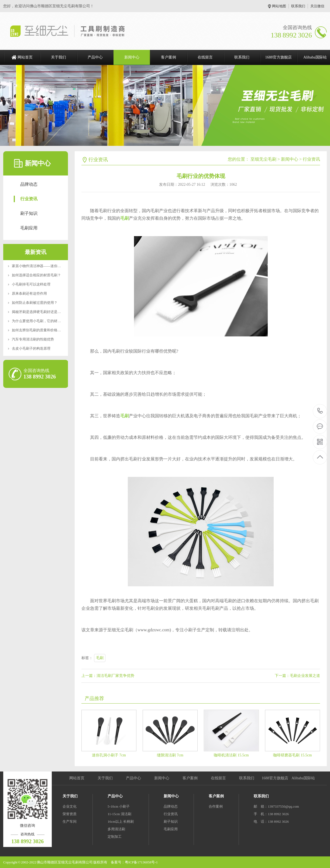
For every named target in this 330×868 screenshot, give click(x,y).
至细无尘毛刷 (263, 159)
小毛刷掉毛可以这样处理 (31, 284)
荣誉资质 (70, 814)
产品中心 (95, 57)
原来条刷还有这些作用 (29, 293)
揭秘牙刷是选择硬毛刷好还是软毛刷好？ (43, 312)
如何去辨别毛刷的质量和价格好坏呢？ (42, 330)
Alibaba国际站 (303, 778)
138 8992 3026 (320, 411)
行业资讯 (29, 199)
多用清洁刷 (116, 829)
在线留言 (205, 57)
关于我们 (59, 57)
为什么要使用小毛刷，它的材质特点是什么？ (47, 321)
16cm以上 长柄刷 (121, 821)
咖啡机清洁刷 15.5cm (231, 755)
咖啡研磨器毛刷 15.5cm (292, 755)
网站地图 (279, 6)
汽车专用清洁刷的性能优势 (33, 339)
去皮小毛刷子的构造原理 (31, 348)
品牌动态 (29, 184)
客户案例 (169, 57)
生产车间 (70, 821)
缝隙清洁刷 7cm (170, 755)
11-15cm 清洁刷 (119, 814)
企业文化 (70, 806)
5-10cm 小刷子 (119, 806)
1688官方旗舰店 (279, 57)
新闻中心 (132, 57)
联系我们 (298, 6)
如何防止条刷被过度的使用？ (35, 303)
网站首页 (25, 57)
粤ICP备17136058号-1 (141, 862)
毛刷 (100, 658)
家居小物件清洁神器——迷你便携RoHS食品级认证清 (53, 266)
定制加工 (115, 837)
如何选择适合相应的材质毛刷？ (36, 275)
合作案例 (216, 806)
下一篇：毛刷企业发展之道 (297, 676)
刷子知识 (29, 213)
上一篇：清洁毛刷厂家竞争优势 (108, 676)
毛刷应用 (29, 228)
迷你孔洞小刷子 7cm (109, 755)
